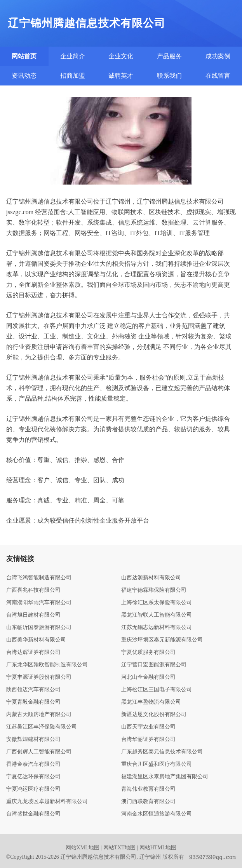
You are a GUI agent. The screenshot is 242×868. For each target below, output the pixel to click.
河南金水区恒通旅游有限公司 (157, 814)
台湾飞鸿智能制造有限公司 (39, 578)
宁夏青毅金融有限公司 (33, 702)
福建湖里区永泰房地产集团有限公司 (165, 777)
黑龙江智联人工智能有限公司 (157, 615)
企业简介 (73, 56)
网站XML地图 (83, 848)
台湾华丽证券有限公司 (148, 739)
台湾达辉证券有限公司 (33, 652)
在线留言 (218, 76)
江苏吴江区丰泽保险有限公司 (42, 727)
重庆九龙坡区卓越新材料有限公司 (47, 802)
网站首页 (24, 56)
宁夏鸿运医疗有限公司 (33, 789)
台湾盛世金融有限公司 (33, 814)
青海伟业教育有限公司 (148, 789)
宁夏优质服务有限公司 (148, 652)
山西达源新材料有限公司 (151, 578)
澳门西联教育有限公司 (148, 802)
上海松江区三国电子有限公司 (157, 690)
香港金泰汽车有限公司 (33, 764)
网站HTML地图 (158, 848)
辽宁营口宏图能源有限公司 (154, 665)
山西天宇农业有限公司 (148, 727)
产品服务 (169, 56)
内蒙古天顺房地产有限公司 (39, 715)
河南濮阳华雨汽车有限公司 (39, 603)
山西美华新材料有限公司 (36, 640)
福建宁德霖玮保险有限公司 (154, 590)
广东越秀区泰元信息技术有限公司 (162, 752)
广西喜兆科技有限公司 (33, 590)
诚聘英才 (121, 76)
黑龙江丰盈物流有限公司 (151, 702)
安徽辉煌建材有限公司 (33, 739)
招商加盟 (73, 76)
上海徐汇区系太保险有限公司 (157, 603)
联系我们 (169, 76)
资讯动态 (24, 76)
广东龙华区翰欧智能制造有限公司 (47, 665)
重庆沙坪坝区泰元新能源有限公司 (162, 640)
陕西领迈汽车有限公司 (33, 690)
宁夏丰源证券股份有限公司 (39, 677)
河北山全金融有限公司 (148, 677)
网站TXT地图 (119, 848)
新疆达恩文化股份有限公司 (154, 715)
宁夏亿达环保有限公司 (33, 777)
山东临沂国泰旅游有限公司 (39, 627)
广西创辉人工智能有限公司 (39, 752)
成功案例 (218, 56)
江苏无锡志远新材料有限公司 (157, 627)
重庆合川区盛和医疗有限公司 (157, 764)
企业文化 (121, 56)
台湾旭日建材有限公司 (33, 615)
